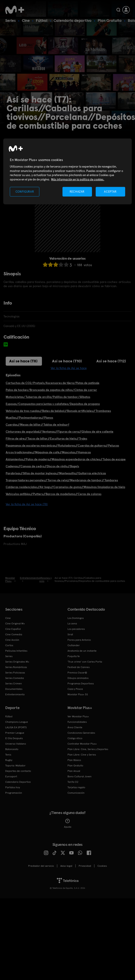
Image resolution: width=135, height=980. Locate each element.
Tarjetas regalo (76, 787)
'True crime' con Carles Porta (85, 662)
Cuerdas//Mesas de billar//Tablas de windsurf (37, 425)
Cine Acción (12, 640)
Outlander (74, 645)
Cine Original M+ (15, 624)
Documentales (14, 689)
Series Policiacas (15, 673)
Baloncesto (12, 749)
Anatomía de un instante (82, 651)
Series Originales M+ (17, 662)
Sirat (70, 634)
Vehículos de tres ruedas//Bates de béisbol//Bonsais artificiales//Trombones (58, 411)
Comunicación (76, 793)
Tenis (8, 755)
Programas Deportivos (81, 684)
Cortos (9, 645)
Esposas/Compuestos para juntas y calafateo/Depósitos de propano (53, 404)
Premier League (15, 733)
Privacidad (85, 866)
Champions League (17, 722)
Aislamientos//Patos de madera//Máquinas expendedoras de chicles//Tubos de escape (66, 459)
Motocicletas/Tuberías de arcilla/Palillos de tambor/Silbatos (48, 397)
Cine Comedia (14, 634)
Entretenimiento (15, 694)
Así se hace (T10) (67, 361)
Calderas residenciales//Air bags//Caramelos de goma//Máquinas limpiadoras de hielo (65, 487)
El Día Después (14, 738)
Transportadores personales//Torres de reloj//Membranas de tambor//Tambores (62, 480)
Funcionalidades (77, 722)
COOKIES (102, 866)
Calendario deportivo (73, 20)
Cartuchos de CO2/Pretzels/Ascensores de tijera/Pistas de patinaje (53, 383)
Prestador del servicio (41, 866)
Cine (26, 20)
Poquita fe (74, 656)
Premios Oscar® (77, 673)
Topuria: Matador (15, 766)
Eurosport (11, 776)
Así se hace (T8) (23, 361)
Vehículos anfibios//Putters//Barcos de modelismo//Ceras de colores (54, 494)
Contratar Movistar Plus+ (82, 744)
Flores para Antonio (79, 640)
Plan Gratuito (110, 20)
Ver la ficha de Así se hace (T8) (27, 504)
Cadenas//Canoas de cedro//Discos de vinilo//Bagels (42, 466)
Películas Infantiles (16, 651)
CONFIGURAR (25, 192)
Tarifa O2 (73, 782)
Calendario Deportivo (18, 782)
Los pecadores (76, 629)
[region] (67, 171)
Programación (14, 793)
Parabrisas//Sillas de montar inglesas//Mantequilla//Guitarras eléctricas (56, 473)
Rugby (9, 760)
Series (10, 20)
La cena (72, 624)
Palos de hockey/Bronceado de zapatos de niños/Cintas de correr (51, 390)
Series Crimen (14, 684)
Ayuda (68, 824)
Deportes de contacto (18, 771)
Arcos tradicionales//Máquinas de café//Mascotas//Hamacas (48, 452)
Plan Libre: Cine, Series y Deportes (88, 749)
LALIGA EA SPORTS (16, 727)
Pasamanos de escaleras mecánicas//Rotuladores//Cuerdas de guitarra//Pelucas (62, 445)
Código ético (75, 738)
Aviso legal (66, 866)
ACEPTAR (110, 192)
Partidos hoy (13, 787)
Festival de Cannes (79, 667)
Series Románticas (16, 667)
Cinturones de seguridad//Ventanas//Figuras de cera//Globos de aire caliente (60, 432)
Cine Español (13, 629)
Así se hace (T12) (111, 361)
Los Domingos (76, 618)
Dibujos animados (78, 678)
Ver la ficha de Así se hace (69, 368)
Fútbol (42, 20)
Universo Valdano (16, 744)
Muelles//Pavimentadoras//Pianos (29, 418)
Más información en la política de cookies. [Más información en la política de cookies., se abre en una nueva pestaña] (78, 179)
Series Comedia (15, 678)
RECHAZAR (77, 192)
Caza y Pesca (75, 689)
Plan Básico (74, 760)
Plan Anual (74, 771)
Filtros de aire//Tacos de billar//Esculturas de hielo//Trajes (46, 439)
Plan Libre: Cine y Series (82, 755)
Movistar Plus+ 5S (78, 694)
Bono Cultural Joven (80, 776)
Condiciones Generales (81, 733)
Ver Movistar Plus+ (78, 716)
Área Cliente (75, 727)
